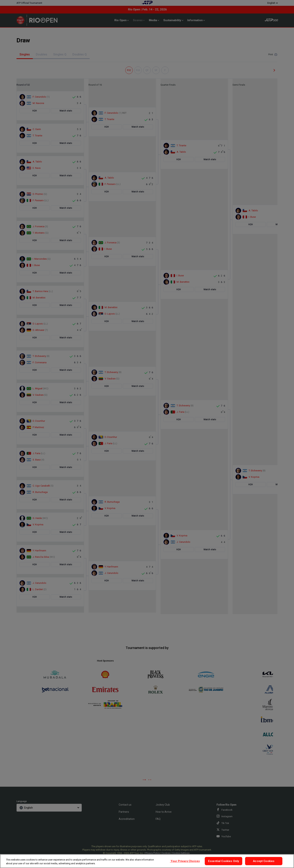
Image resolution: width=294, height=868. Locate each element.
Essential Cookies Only (223, 861)
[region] (147, 861)
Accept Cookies (264, 861)
